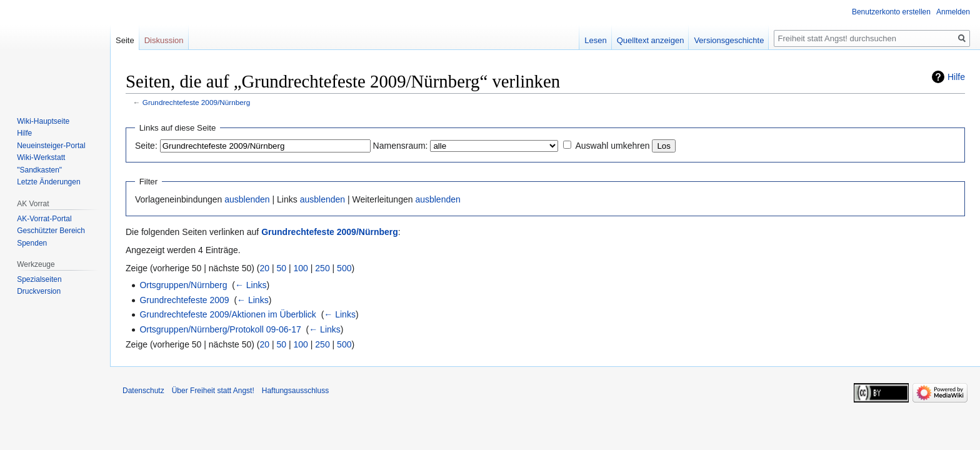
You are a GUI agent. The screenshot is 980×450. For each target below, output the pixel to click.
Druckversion (39, 291)
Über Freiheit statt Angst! (213, 391)
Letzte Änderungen (48, 182)
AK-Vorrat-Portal (44, 219)
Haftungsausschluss (295, 391)
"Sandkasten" (39, 170)
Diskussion (164, 40)
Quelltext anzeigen (651, 40)
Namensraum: (401, 146)
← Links (251, 285)
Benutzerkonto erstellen (891, 12)
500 (344, 268)
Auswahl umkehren (612, 146)
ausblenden (247, 199)
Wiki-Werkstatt (41, 157)
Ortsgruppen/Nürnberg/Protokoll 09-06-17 (220, 329)
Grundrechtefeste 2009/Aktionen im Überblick (227, 314)
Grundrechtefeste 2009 (184, 300)
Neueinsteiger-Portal (51, 146)
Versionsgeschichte (729, 40)
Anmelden (953, 12)
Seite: (146, 146)
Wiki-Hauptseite (43, 121)
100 (301, 268)
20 (265, 268)
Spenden (32, 243)
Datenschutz (143, 391)
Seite (125, 40)
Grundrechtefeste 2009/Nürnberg (196, 102)
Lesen (595, 40)
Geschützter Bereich (51, 231)
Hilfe (956, 77)
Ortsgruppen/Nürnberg (183, 285)
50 (282, 268)
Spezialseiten (39, 279)
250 (322, 268)
